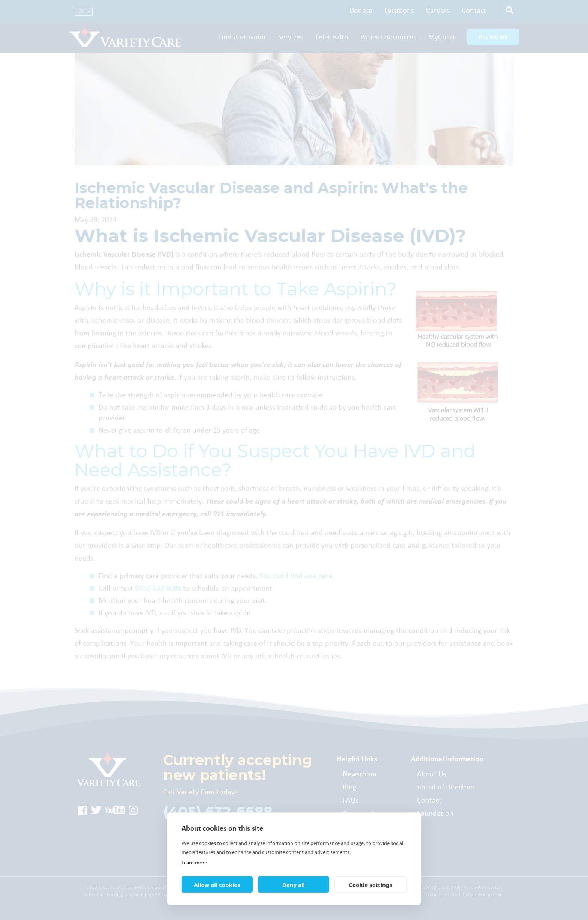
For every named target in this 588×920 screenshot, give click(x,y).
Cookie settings (370, 885)
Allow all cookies (217, 885)
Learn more (194, 863)
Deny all (294, 885)
